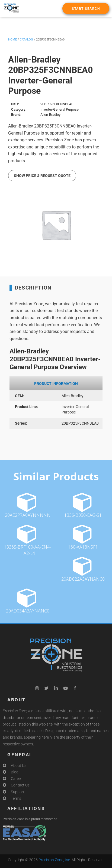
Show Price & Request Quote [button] (42, 176)
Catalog (26, 40)
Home (12, 40)
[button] (86, 8)
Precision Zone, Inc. (55, 860)
